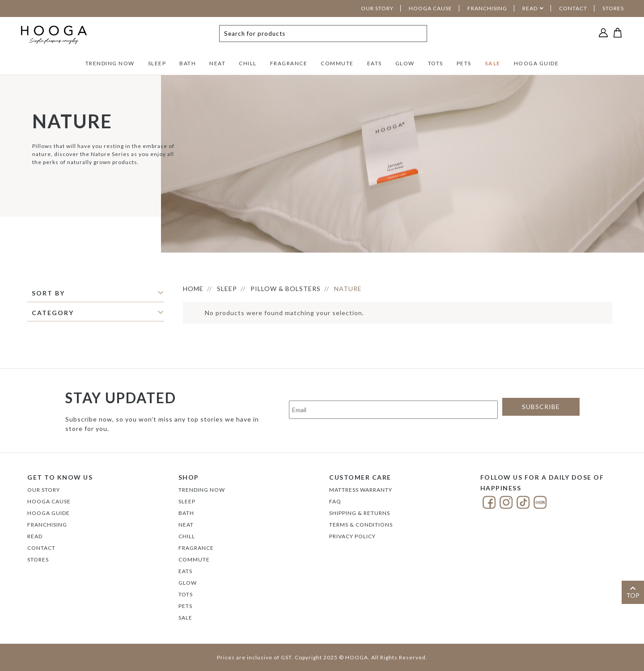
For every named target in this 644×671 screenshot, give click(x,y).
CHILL (248, 63)
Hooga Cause (49, 501)
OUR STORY (377, 8)
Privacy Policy (352, 536)
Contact (41, 548)
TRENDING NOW (110, 63)
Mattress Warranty (361, 490)
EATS (375, 63)
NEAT (217, 63)
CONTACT (573, 8)
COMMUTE (337, 63)
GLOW (405, 63)
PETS (464, 63)
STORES (613, 8)
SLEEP (157, 63)
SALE (493, 63)
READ (530, 8)
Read (35, 536)
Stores (38, 559)
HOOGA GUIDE (536, 63)
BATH (188, 63)
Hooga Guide (49, 513)
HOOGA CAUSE (430, 8)
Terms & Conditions (361, 525)
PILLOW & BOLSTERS (286, 289)
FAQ (335, 501)
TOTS (436, 63)
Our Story (44, 490)
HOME (193, 289)
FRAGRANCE (289, 63)
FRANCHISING (487, 8)
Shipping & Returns (360, 513)
